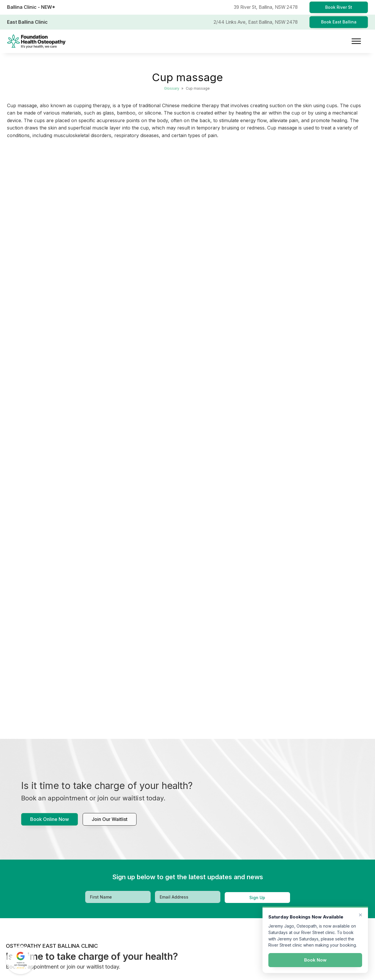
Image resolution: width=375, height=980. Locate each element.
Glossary (172, 88)
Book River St (339, 7)
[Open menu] (356, 41)
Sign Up (257, 898)
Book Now (315, 960)
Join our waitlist (110, 819)
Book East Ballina (339, 22)
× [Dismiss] (360, 914)
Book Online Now (50, 819)
